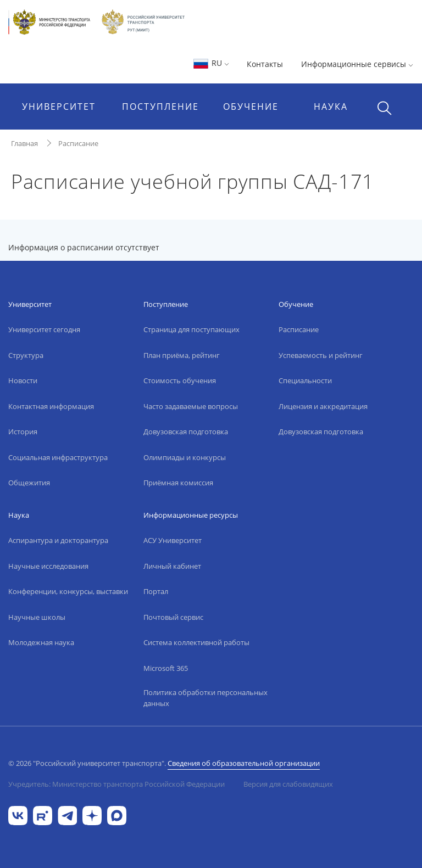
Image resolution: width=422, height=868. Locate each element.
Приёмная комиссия (178, 483)
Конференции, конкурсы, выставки (68, 591)
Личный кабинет (172, 566)
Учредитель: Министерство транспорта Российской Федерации (116, 784)
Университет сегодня (44, 329)
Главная (24, 143)
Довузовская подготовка (186, 432)
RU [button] (211, 63)
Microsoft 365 (166, 668)
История (23, 432)
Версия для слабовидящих (288, 784)
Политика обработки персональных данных (206, 698)
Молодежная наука (41, 642)
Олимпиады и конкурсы (185, 457)
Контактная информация (51, 406)
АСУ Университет (173, 540)
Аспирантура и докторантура (58, 540)
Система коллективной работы (196, 642)
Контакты (265, 64)
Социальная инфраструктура (58, 457)
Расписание (78, 143)
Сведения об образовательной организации (244, 763)
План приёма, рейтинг (182, 355)
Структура (26, 355)
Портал (156, 591)
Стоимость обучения (180, 380)
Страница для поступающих (191, 329)
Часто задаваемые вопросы (191, 406)
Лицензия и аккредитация (323, 406)
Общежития (29, 483)
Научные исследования (48, 566)
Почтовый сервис (173, 617)
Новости (23, 380)
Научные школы (37, 617)
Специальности (305, 380)
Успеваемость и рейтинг (321, 355)
